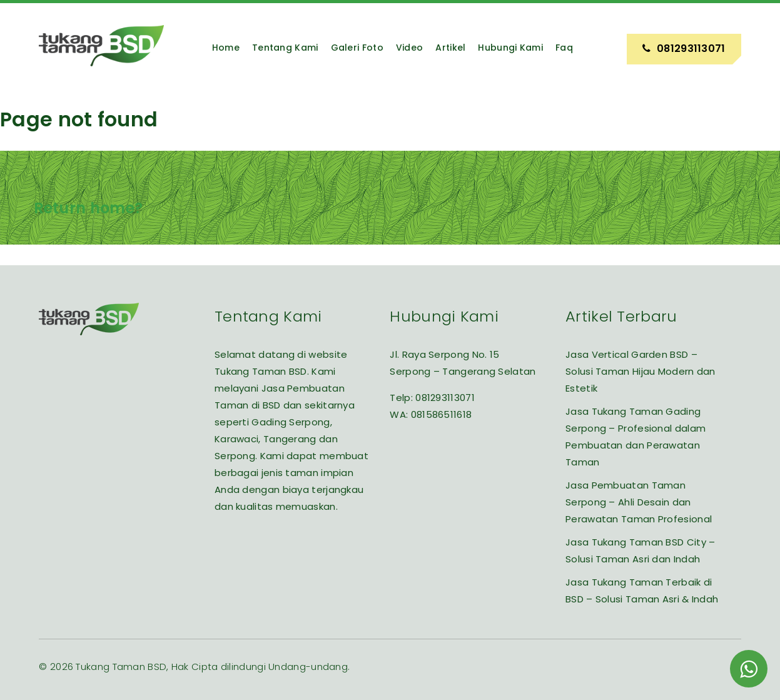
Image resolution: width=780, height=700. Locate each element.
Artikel (450, 48)
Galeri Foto (357, 48)
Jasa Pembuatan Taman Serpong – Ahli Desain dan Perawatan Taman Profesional (639, 502)
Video (410, 48)
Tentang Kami (285, 48)
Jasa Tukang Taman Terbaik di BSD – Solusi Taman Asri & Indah (642, 591)
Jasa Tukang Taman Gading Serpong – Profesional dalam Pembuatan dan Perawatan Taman (636, 437)
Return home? (89, 208)
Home (226, 48)
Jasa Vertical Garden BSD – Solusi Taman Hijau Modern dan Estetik (641, 371)
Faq (564, 48)
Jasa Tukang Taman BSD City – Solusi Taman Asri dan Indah (640, 550)
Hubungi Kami (510, 48)
